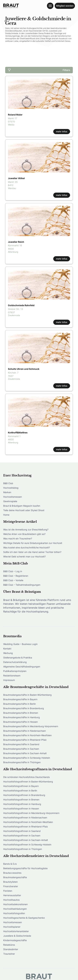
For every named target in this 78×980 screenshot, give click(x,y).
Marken (7, 492)
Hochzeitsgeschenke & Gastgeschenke (24, 918)
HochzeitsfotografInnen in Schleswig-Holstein (27, 845)
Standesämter (11, 949)
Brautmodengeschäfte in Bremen (21, 713)
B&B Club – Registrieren (16, 576)
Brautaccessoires (12, 873)
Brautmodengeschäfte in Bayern (20, 699)
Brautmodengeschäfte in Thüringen (22, 762)
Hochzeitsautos (11, 900)
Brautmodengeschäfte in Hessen (20, 722)
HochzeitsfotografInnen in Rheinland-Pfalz (26, 827)
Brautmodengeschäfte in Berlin (19, 704)
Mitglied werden (65, 6)
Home (6, 515)
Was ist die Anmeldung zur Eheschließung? (26, 530)
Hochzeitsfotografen (14, 913)
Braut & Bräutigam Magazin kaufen (22, 506)
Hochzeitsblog (11, 488)
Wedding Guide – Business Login (20, 644)
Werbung (8, 653)
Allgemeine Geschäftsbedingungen (22, 667)
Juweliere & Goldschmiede (17, 936)
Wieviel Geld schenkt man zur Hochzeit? (24, 557)
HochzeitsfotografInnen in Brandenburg (24, 795)
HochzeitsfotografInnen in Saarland (22, 831)
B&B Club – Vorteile (13, 580)
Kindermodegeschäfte (15, 940)
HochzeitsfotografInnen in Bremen (21, 800)
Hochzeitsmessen (13, 497)
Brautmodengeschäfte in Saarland (21, 744)
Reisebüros (9, 945)
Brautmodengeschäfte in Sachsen (21, 749)
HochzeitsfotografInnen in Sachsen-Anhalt (26, 840)
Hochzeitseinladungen (15, 909)
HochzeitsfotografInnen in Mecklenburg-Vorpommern (31, 813)
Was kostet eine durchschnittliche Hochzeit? (27, 548)
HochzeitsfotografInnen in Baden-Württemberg (28, 782)
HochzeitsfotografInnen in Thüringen (23, 849)
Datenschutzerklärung (15, 662)
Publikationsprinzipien (15, 671)
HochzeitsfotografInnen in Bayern (21, 786)
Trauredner (9, 954)
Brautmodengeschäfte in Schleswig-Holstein (27, 758)
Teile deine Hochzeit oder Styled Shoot (24, 510)
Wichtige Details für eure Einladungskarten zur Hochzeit (33, 543)
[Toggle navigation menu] (50, 6)
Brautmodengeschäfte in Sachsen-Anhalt (25, 753)
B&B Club (8, 483)
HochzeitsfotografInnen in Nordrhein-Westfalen (28, 822)
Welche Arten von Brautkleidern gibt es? (24, 534)
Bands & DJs (10, 864)
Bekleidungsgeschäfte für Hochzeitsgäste (25, 868)
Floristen (8, 891)
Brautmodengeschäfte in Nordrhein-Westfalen (27, 735)
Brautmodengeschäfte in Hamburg (22, 717)
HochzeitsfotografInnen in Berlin (20, 791)
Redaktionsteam (12, 676)
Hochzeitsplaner (12, 927)
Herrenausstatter (12, 895)
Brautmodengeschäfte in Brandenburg (24, 708)
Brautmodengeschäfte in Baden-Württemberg (27, 695)
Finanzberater (11, 886)
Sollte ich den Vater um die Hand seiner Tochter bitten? (32, 552)
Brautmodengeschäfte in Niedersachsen (25, 731)
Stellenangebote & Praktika (18, 658)
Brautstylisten (10, 882)
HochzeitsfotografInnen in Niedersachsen (25, 818)
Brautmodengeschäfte (15, 877)
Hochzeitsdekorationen (15, 904)
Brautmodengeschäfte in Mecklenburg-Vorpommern (31, 726)
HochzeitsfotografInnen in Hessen (21, 809)
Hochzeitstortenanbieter (16, 931)
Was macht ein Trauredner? (18, 539)
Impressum (9, 680)
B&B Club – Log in (13, 571)
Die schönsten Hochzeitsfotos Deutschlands (26, 777)
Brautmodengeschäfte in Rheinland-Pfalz (25, 740)
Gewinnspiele (10, 501)
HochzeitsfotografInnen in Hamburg (22, 804)
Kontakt (7, 649)
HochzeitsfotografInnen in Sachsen (22, 836)
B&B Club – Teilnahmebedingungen (22, 585)
